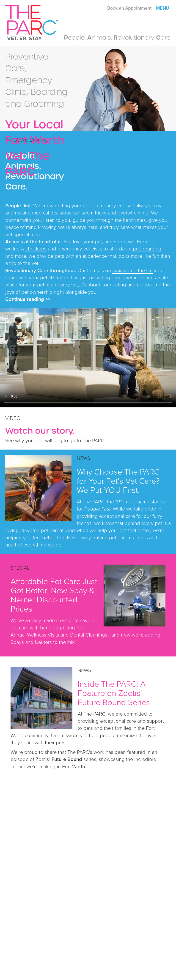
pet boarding (147, 249)
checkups (36, 249)
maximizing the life (132, 271)
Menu (163, 8)
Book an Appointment (129, 8)
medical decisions (52, 213)
